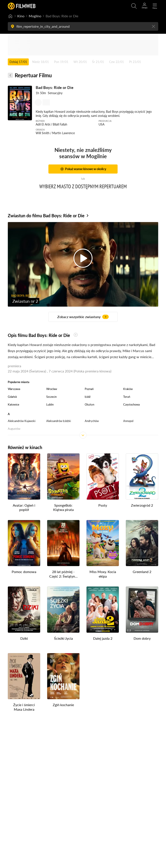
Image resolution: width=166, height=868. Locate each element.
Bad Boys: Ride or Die (55, 87)
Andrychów (92, 421)
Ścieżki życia (63, 638)
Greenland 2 (142, 572)
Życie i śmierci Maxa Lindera (24, 707)
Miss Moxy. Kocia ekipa (103, 574)
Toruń (127, 397)
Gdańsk (12, 397)
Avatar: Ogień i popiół (24, 507)
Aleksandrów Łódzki (59, 421)
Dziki (24, 638)
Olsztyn (89, 404)
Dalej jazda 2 (103, 638)
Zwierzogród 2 (142, 505)
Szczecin (51, 397)
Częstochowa (131, 404)
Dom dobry (142, 638)
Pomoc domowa (24, 572)
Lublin (50, 404)
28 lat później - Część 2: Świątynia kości (63, 574)
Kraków (128, 389)
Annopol (128, 421)
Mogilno (35, 16)
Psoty (103, 505)
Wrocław (52, 389)
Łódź (88, 397)
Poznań (89, 389)
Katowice (14, 404)
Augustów (14, 429)
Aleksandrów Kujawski (22, 421)
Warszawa (14, 389)
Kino (21, 16)
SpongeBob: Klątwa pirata (63, 507)
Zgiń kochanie (63, 705)
